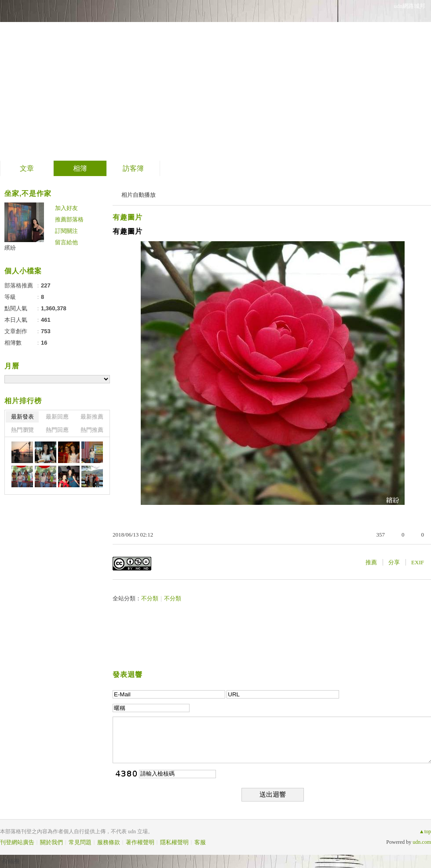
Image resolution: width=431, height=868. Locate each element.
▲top (425, 831)
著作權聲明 (140, 842)
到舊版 (130, 81)
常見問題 (80, 842)
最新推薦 (92, 417)
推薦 (371, 562)
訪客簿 (133, 168)
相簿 (80, 168)
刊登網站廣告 (17, 842)
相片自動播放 (139, 195)
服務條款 (109, 842)
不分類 (150, 598)
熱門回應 (57, 430)
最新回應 (57, 417)
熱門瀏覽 (22, 430)
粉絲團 (11, 861)
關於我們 (51, 842)
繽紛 (10, 248)
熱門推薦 (92, 430)
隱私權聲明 (174, 842)
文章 (27, 168)
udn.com (422, 842)
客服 (200, 842)
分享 (394, 562)
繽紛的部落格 (60, 77)
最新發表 (22, 417)
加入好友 (66, 208)
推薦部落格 (69, 219)
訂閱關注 (66, 231)
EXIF (418, 562)
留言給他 (66, 242)
